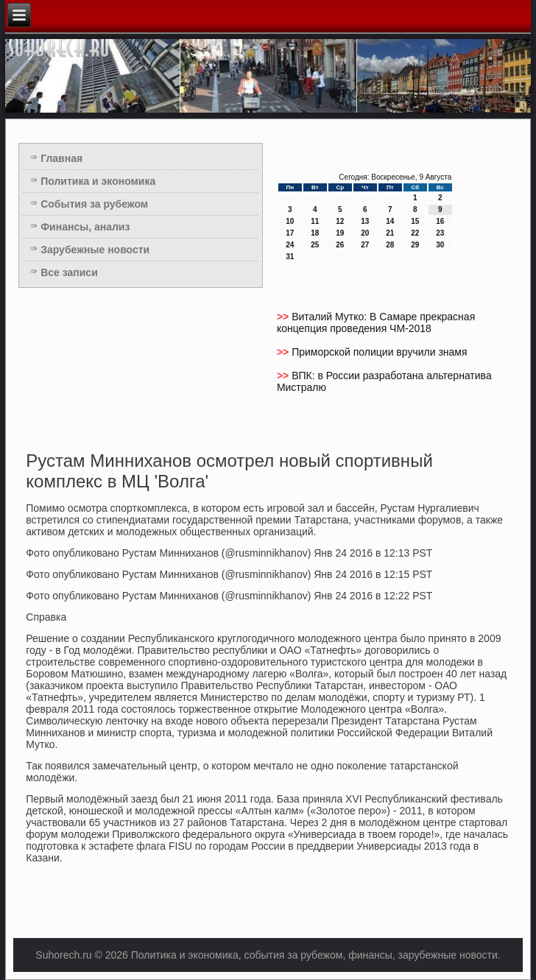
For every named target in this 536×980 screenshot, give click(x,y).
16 (440, 221)
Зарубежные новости (95, 250)
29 (415, 245)
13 (365, 221)
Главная (61, 158)
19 (340, 233)
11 (315, 221)
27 (365, 245)
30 (440, 245)
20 (365, 233)
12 (340, 221)
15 (415, 221)
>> (284, 317)
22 (415, 233)
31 (290, 257)
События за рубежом (94, 204)
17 (290, 233)
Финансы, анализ (85, 227)
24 (290, 245)
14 (390, 221)
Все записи (69, 272)
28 (390, 245)
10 (290, 221)
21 (390, 233)
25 (315, 245)
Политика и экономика (98, 181)
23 (440, 233)
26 (340, 245)
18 (315, 233)
